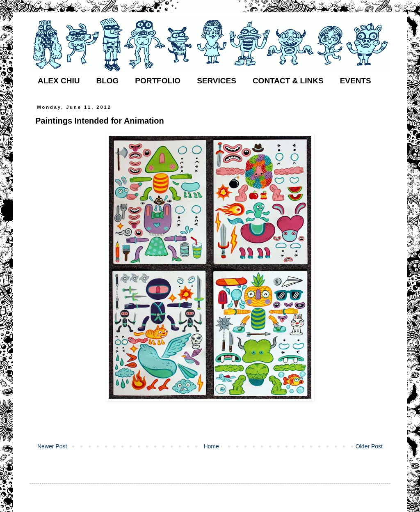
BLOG (107, 81)
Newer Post (52, 446)
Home (211, 446)
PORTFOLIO (158, 81)
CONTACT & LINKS (288, 81)
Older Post (369, 446)
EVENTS (356, 81)
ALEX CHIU (59, 81)
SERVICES (217, 81)
